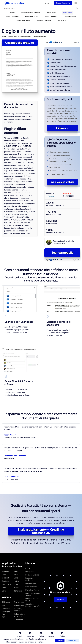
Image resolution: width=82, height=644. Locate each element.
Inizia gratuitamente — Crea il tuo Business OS (41, 531)
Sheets (17, 584)
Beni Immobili (62, 20)
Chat (4, 575)
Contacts (6, 581)
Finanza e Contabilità (32, 16)
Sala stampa (19, 602)
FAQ (4, 617)
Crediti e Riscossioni (70, 16)
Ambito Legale (51, 12)
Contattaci (6, 609)
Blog (4, 605)
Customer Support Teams (33, 594)
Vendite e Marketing (51, 16)
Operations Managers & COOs (33, 605)
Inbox (16, 575)
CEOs (28, 568)
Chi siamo (6, 602)
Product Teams (31, 587)
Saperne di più (72, 641)
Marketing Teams (32, 590)
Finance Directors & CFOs (33, 600)
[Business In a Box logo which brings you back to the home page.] (14, 3)
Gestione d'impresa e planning (31, 12)
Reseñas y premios (18, 610)
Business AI (7, 571)
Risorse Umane (67, 12)
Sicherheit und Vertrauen (20, 615)
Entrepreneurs (31, 572)
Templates (18, 591)
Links (16, 578)
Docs (4, 588)
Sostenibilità (19, 619)
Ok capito (60, 641)
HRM (16, 571)
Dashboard (6, 584)
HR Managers (31, 583)
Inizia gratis (62, 128)
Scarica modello (62, 253)
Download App (6, 613)
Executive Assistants (29, 579)
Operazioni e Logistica (23, 20)
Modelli (12, 12)
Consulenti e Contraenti (44, 20)
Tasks (16, 588)
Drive (4, 591)
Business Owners (32, 575)
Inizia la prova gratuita (62, 182)
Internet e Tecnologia (12, 16)
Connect (5, 578)
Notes (16, 581)
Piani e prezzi (19, 605)
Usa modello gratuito (20, 43)
